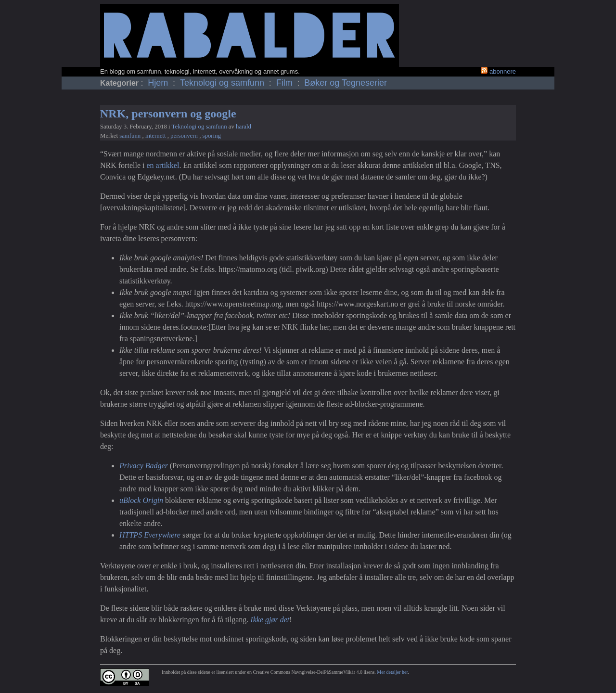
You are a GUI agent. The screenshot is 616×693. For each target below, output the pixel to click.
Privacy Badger (144, 466)
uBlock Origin (141, 500)
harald (244, 127)
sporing (212, 136)
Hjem (159, 83)
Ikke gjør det (270, 620)
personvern (185, 136)
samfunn (131, 136)
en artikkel (163, 165)
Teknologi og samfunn (223, 83)
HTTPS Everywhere (150, 535)
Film (286, 83)
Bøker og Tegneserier (346, 83)
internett (156, 136)
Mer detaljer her (392, 672)
